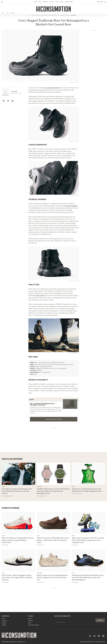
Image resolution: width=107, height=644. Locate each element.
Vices (62, 2)
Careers (4, 625)
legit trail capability (71, 206)
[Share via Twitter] (8, 101)
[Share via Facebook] (4, 101)
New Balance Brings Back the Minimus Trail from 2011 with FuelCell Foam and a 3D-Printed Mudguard (88, 578)
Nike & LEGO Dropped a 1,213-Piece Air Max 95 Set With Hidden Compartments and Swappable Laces (88, 540)
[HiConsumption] (53, 9)
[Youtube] (103, 636)
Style (57, 2)
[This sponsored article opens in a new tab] (18, 474)
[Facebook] (99, 636)
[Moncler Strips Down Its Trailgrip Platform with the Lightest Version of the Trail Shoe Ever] (54, 560)
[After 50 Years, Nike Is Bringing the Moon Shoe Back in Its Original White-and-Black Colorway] (18, 560)
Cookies (30, 621)
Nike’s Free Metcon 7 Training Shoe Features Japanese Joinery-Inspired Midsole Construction (18, 540)
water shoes (40, 295)
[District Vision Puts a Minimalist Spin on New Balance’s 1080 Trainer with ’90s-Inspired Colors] (54, 523)
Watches (45, 2)
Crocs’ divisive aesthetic (52, 88)
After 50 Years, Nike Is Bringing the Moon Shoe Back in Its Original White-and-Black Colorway (17, 578)
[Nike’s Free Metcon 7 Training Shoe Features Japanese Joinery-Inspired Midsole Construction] (18, 523)
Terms (30, 623)
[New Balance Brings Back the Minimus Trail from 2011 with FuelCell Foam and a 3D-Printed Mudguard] (89, 560)
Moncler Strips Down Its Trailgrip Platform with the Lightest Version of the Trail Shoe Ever (52, 578)
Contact (4, 623)
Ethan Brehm (15, 91)
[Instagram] (90, 636)
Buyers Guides (69, 2)
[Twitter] (94, 636)
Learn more (74, 15)
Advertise (4, 621)
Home (3, 13)
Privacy (30, 619)
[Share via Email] (13, 101)
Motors (52, 2)
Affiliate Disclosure (34, 625)
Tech (40, 2)
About (3, 619)
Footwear (13, 13)
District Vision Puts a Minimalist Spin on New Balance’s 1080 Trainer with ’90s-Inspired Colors (53, 540)
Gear (35, 2)
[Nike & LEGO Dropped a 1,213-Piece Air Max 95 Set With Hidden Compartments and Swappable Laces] (89, 523)
